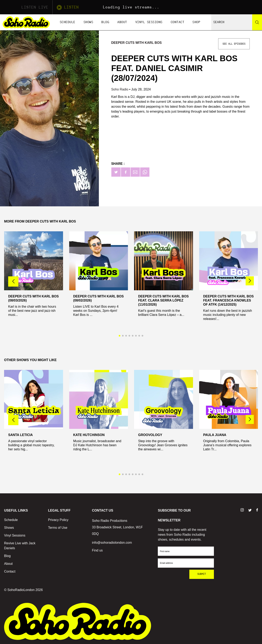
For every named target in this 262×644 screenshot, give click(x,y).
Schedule (68, 22)
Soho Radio (120, 89)
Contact (178, 22)
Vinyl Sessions (149, 22)
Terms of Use (58, 528)
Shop (196, 22)
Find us (97, 550)
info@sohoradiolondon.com (112, 543)
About (122, 22)
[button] (250, 281)
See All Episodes (234, 44)
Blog (105, 22)
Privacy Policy (58, 520)
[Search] (257, 22)
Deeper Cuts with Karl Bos (136, 43)
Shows (88, 22)
